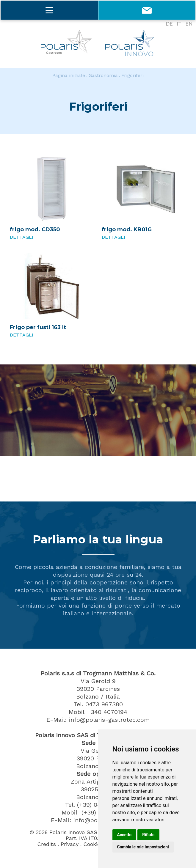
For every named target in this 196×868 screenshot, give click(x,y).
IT (179, 24)
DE (169, 24)
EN (189, 24)
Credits (47, 844)
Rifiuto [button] (148, 835)
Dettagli (22, 237)
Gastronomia (103, 75)
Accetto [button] (124, 835)
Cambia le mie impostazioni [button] (143, 847)
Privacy (70, 844)
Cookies (93, 844)
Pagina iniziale (69, 75)
